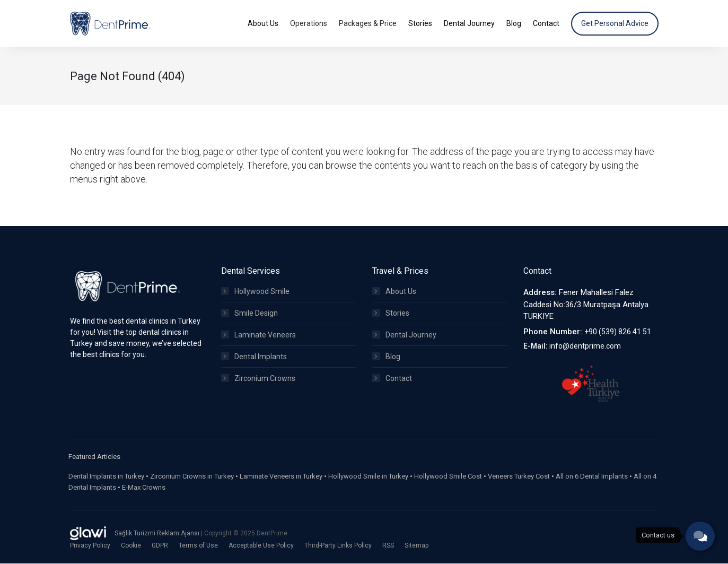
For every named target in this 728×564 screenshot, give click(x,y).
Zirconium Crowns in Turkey (192, 477)
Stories (391, 314)
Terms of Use (198, 546)
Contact (392, 379)
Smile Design (249, 314)
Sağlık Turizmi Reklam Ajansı (158, 534)
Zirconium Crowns (258, 379)
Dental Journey (404, 335)
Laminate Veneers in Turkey (281, 477)
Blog (386, 357)
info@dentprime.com (585, 346)
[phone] (700, 536)
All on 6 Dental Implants (592, 477)
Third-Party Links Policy (338, 546)
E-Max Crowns (144, 488)
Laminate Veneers (258, 335)
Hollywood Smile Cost (448, 477)
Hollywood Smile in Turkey (368, 477)
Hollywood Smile (255, 292)
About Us (394, 292)
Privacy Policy (90, 546)
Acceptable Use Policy (261, 546)
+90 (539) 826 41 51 (618, 332)
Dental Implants (254, 357)
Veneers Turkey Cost (519, 477)
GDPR (160, 546)
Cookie (131, 546)
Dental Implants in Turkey (106, 477)
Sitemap (416, 546)
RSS (388, 546)
